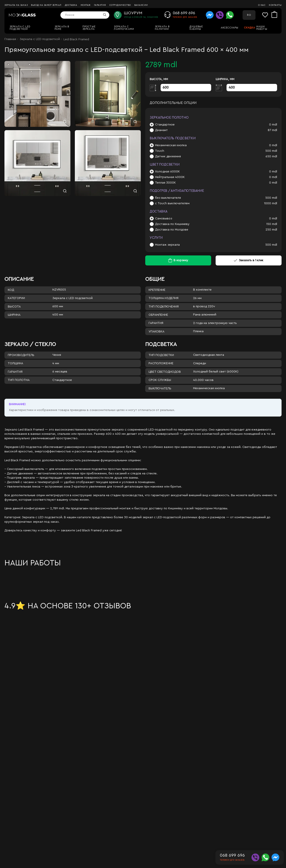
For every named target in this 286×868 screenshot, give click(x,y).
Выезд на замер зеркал (46, 5)
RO (249, 15)
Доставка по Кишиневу (172, 224)
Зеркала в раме (62, 28)
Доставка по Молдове (172, 230)
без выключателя (168, 198)
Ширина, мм (225, 79)
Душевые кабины (196, 28)
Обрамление (158, 315)
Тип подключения (164, 307)
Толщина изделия (163, 298)
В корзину (181, 260)
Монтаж (86, 5)
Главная (10, 39)
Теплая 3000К (165, 183)
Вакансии (141, 5)
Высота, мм (159, 79)
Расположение (161, 363)
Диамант (161, 130)
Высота (14, 307)
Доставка (71, 5)
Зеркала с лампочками (124, 28)
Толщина (15, 363)
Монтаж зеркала (167, 245)
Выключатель (160, 388)
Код (11, 290)
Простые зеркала (89, 28)
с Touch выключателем (172, 203)
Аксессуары (230, 28)
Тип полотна (19, 380)
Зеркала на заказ (16, 5)
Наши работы (262, 28)
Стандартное (165, 125)
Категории (16, 298)
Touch (160, 151)
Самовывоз (164, 219)
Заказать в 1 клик (249, 260)
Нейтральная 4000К (170, 177)
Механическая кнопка (171, 145)
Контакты (275, 5)
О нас (262, 5)
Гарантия (100, 5)
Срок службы (160, 380)
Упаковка (156, 332)
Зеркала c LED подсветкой (20, 28)
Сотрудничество (120, 5)
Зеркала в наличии (162, 28)
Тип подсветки (161, 355)
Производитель (21, 355)
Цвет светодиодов (165, 372)
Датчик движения (168, 156)
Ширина (14, 315)
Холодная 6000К (167, 172)
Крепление (157, 290)
